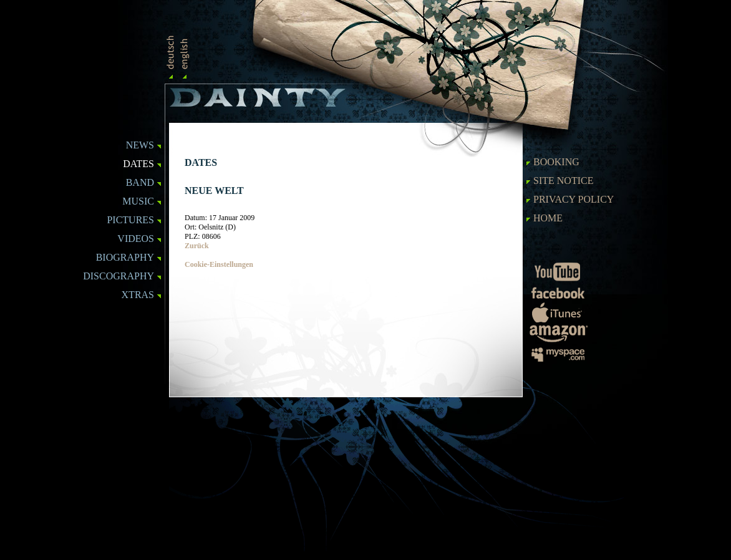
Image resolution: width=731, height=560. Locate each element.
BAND (143, 182)
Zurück (197, 246)
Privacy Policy (570, 199)
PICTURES (134, 220)
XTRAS (141, 295)
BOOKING (553, 162)
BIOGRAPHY (128, 257)
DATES (142, 164)
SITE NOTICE (560, 181)
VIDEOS (139, 239)
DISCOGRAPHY (122, 276)
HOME (545, 218)
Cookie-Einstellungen (219, 264)
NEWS (143, 145)
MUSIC (142, 201)
